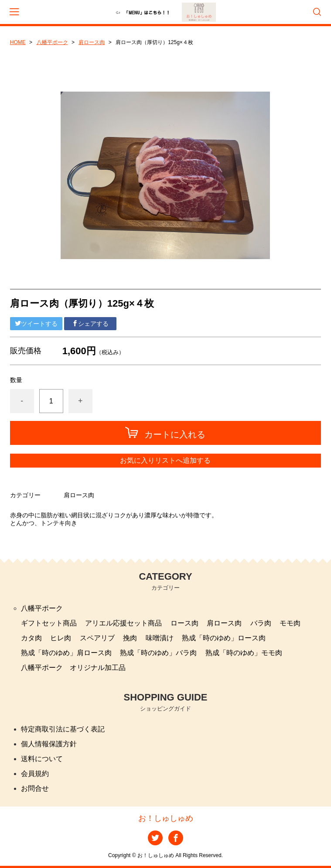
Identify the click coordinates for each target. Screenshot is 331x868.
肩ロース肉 (92, 42)
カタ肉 (31, 638)
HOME (18, 42)
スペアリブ (97, 638)
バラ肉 (261, 623)
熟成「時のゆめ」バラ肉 (158, 653)
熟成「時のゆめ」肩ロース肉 (66, 653)
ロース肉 (184, 623)
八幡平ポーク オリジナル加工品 (73, 668)
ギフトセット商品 (49, 623)
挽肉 (130, 638)
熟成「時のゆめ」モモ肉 (244, 653)
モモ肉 (290, 623)
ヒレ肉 (61, 638)
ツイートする (36, 324)
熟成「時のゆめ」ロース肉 (224, 638)
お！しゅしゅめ (166, 818)
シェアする (90, 324)
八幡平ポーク (52, 42)
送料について (42, 759)
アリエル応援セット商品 (123, 623)
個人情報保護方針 (49, 744)
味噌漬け (160, 638)
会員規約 (35, 774)
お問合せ (35, 788)
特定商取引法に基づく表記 (63, 729)
